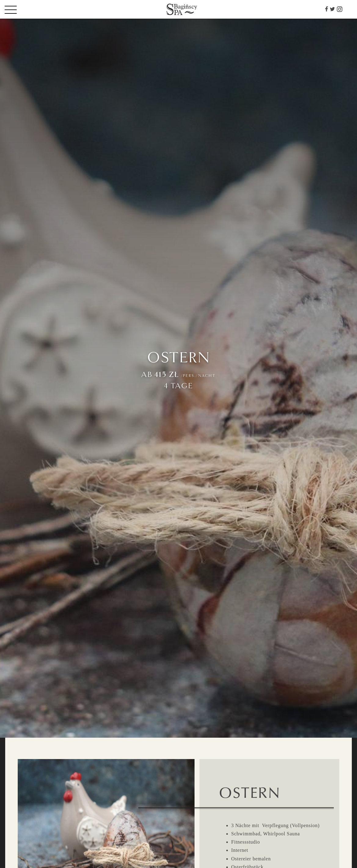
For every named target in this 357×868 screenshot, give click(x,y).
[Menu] (21, 9)
